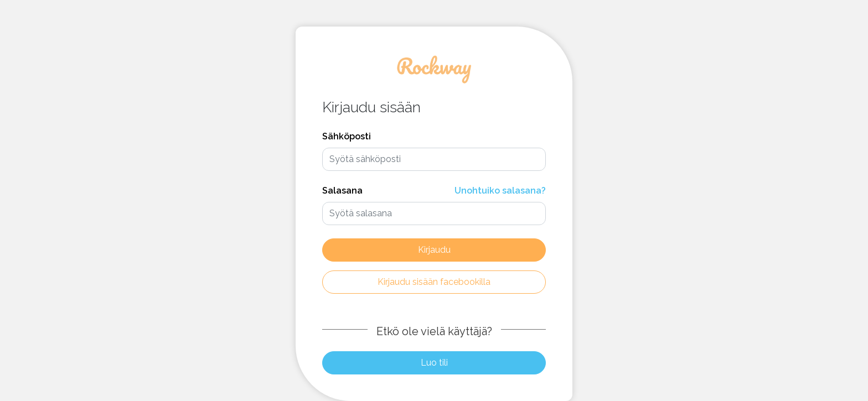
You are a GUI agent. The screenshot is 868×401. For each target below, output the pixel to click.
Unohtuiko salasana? (500, 191)
